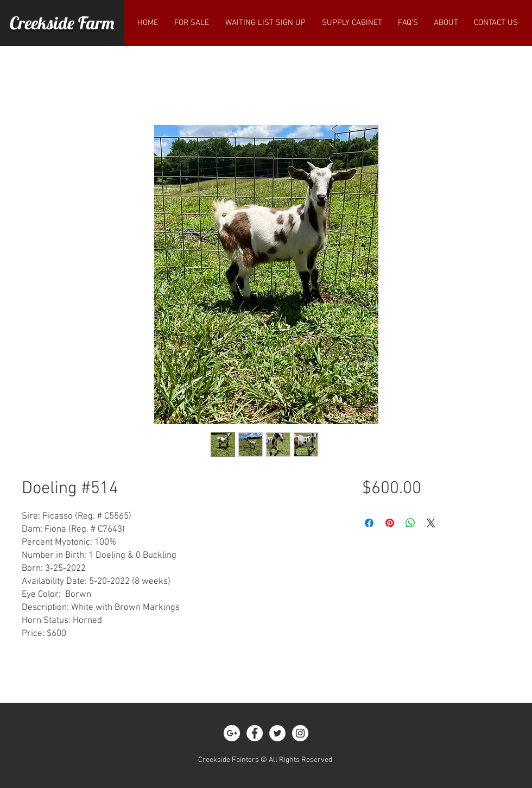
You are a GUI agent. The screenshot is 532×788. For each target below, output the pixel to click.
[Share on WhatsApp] (410, 523)
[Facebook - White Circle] (255, 733)
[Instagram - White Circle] (300, 733)
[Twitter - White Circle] (277, 733)
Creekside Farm (62, 23)
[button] (192, 23)
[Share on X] (431, 523)
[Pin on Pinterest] (390, 523)
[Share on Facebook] (369, 523)
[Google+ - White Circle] (232, 733)
